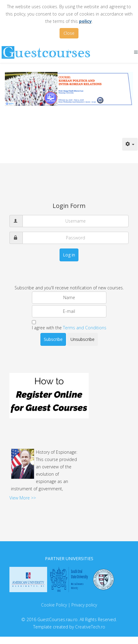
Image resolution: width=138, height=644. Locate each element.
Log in (69, 255)
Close (69, 33)
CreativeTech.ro (90, 627)
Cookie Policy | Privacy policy (69, 605)
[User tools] (130, 144)
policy (85, 21)
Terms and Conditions (85, 328)
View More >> (23, 498)
